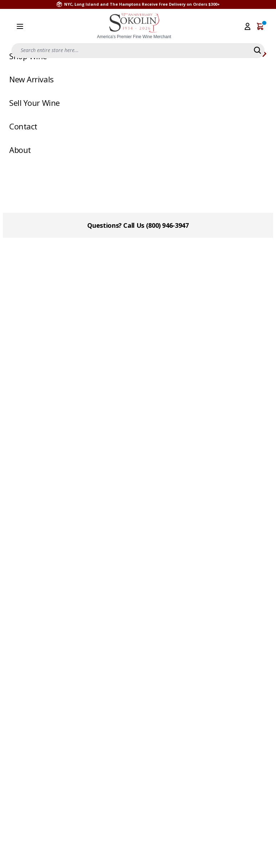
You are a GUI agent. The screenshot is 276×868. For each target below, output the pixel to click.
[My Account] (248, 26)
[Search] (257, 50)
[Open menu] (20, 26)
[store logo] (134, 26)
